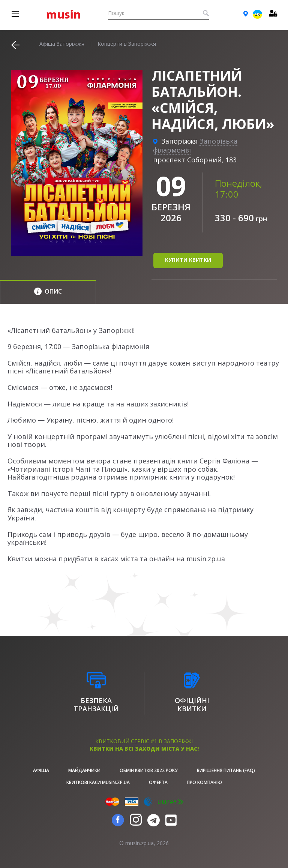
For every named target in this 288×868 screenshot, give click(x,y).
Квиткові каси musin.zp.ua (98, 782)
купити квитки (188, 260)
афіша (41, 770)
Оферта (158, 782)
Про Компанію (204, 782)
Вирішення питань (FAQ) (226, 770)
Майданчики (84, 770)
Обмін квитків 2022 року (149, 770)
